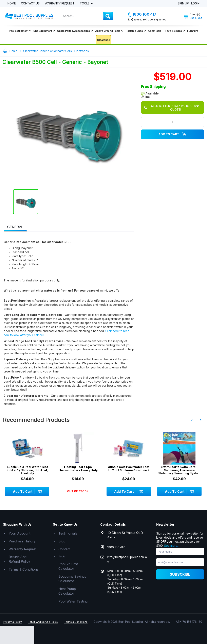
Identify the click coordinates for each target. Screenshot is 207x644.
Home (12, 4)
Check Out (196, 18)
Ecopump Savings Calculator (72, 579)
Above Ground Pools (109, 31)
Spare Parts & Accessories (75, 31)
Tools (85, 4)
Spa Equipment (44, 31)
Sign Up (183, 4)
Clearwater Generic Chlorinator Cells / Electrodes (56, 51)
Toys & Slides (175, 31)
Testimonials (68, 533)
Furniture (193, 31)
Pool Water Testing (73, 601)
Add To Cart (172, 134)
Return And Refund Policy (19, 559)
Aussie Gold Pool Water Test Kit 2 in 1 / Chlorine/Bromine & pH (129, 470)
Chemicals (155, 31)
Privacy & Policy (12, 622)
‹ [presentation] (192, 420)
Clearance (103, 40)
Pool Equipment (20, 31)
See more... (172, 546)
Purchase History (22, 541)
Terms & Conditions (24, 569)
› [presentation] (201, 420)
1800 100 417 (142, 14)
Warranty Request (60, 4)
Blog (62, 541)
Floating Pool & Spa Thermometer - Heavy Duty (78, 468)
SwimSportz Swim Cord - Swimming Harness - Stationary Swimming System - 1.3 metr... (179, 470)
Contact (64, 549)
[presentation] (15, 227)
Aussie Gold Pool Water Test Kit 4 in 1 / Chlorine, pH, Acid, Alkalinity (27, 470)
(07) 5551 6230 (137, 20)
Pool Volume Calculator (68, 566)
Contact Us (30, 4)
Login (195, 4)
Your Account (20, 533)
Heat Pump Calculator (67, 591)
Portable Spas (136, 31)
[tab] (15, 227)
